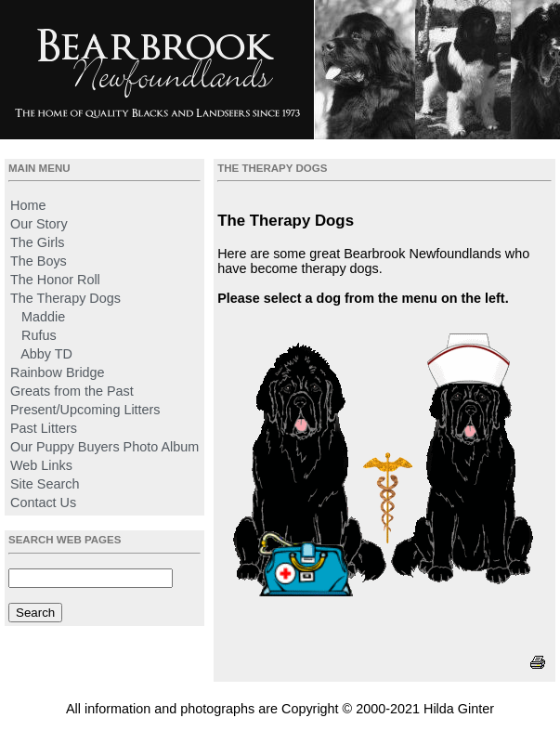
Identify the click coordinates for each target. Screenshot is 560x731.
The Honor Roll (55, 280)
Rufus (39, 335)
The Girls (37, 242)
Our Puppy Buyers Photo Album (104, 447)
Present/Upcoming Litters (85, 410)
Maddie (43, 317)
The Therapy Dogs (65, 298)
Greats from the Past (72, 391)
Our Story (39, 224)
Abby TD (46, 354)
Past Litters (44, 428)
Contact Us (43, 503)
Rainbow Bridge (58, 372)
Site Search (45, 484)
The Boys (39, 261)
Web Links (41, 465)
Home (28, 205)
